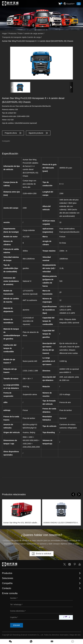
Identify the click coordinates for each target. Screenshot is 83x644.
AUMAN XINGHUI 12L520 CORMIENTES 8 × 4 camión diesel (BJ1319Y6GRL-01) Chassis (61, 523)
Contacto (7, 588)
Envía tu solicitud (42, 554)
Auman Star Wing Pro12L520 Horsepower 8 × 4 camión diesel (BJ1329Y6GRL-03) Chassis (38, 41)
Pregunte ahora (13, 133)
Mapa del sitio (75, 635)
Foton (20, 33)
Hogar (5, 33)
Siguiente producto (38, 133)
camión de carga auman (34, 33)
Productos (12, 33)
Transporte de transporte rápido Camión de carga (21, 37)
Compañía (7, 583)
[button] (12, 87)
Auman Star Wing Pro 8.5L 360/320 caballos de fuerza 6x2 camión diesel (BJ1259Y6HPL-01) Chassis (21, 523)
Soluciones (8, 578)
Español (69, 4)
